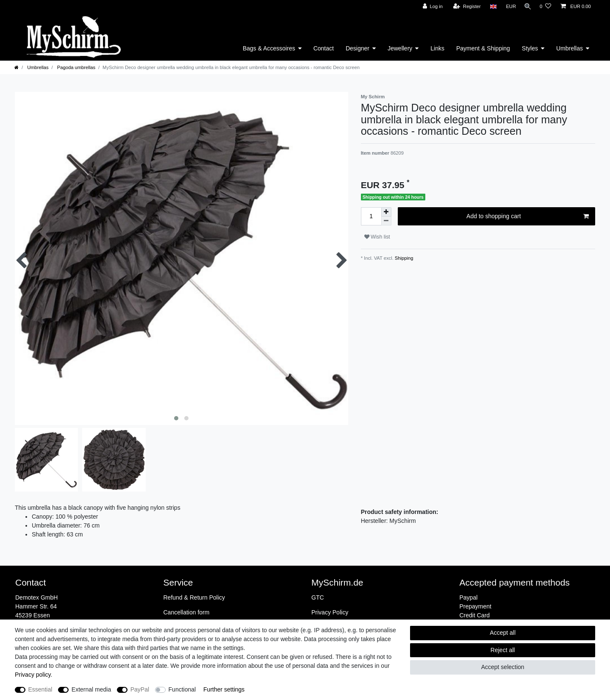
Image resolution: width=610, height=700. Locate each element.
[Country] (490, 7)
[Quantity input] (371, 216)
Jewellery (400, 48)
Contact (324, 48)
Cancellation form (187, 612)
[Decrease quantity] (386, 221)
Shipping (403, 258)
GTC (318, 597)
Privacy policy (33, 675)
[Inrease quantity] (386, 212)
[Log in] (430, 7)
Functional (182, 689)
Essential (40, 689)
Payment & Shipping (483, 48)
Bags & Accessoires (269, 48)
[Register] (464, 7)
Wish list (377, 237)
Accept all (503, 633)
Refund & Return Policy (194, 597)
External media (91, 689)
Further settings (224, 689)
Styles (530, 48)
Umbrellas (570, 48)
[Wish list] (545, 7)
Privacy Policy (330, 612)
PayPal (140, 689)
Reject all (503, 650)
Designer (358, 48)
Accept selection (503, 667)
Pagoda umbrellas (76, 67)
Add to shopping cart (528, 217)
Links (437, 48)
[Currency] (508, 7)
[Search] (527, 7)
